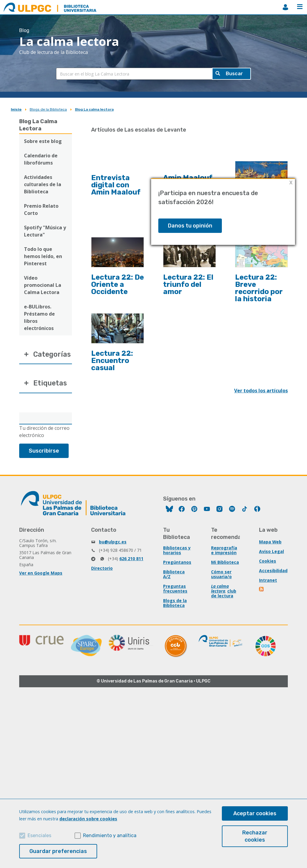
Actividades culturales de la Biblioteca (43, 184)
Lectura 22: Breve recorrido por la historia (259, 288)
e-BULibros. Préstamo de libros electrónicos (39, 317)
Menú (300, 7)
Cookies (268, 562)
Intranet (268, 581)
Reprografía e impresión (224, 551)
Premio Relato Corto (41, 210)
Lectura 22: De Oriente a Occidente (118, 284)
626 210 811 (131, 559)
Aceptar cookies (255, 813)
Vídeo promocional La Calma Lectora (43, 285)
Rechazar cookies (255, 836)
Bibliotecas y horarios (177, 551)
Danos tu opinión (190, 226)
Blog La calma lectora (94, 109)
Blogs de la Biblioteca (48, 109)
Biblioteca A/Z (174, 575)
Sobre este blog (43, 141)
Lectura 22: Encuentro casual (112, 361)
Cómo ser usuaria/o (221, 575)
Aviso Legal (271, 552)
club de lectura (224, 594)
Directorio (102, 569)
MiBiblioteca (285, 7)
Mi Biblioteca (225, 563)
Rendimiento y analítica (110, 835)
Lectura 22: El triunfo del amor (188, 284)
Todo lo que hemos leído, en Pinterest (43, 256)
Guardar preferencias (58, 851)
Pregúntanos (177, 563)
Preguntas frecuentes (175, 589)
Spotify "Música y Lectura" (45, 231)
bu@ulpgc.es (113, 543)
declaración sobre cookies (88, 819)
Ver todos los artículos (261, 391)
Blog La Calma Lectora (38, 125)
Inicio (16, 109)
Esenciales (39, 835)
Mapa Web (270, 543)
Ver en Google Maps (41, 574)
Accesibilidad (273, 571)
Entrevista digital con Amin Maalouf (116, 185)
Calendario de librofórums (41, 159)
